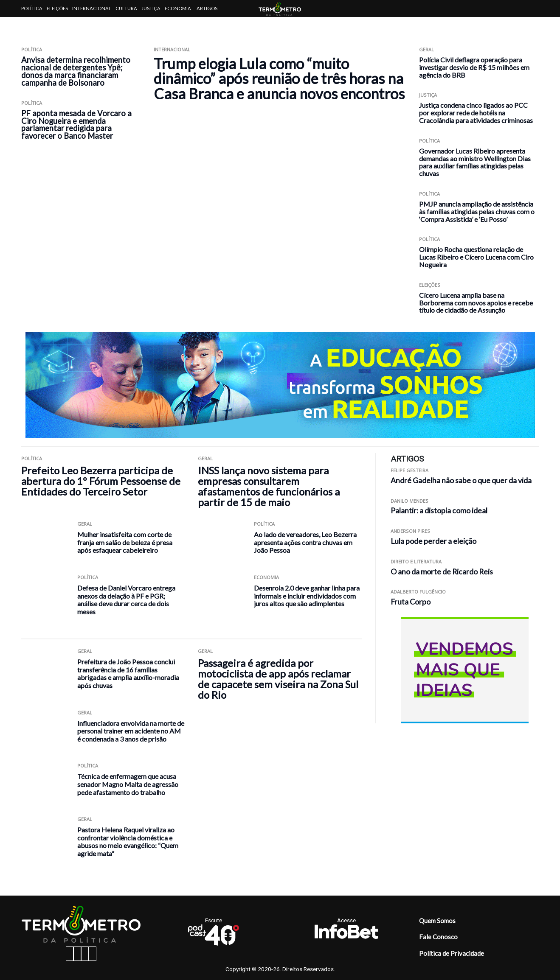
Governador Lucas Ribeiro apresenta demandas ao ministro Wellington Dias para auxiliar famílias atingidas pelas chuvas (475, 162)
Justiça (151, 8)
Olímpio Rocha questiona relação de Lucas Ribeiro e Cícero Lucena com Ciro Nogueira (476, 257)
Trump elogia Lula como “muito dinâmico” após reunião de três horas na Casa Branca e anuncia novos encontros (279, 78)
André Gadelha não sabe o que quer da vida (461, 480)
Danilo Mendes (409, 501)
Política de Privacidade (452, 953)
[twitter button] (85, 954)
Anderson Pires (410, 531)
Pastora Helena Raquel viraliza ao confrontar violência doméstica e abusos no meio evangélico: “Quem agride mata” (128, 841)
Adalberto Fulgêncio (418, 592)
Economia (178, 8)
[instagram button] (77, 954)
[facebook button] (70, 954)
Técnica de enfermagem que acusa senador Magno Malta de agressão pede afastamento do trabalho (128, 784)
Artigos (207, 8)
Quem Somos (437, 921)
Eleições (57, 8)
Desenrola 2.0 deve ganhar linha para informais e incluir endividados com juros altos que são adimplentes (307, 596)
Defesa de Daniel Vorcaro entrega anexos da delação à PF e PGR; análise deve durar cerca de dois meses (126, 600)
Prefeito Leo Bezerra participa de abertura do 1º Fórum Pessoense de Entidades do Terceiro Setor (101, 481)
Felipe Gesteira (409, 470)
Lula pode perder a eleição (433, 541)
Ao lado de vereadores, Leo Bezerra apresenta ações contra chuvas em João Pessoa (305, 542)
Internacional (92, 8)
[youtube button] (93, 954)
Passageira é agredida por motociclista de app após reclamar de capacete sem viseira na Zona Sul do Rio (278, 679)
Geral (426, 49)
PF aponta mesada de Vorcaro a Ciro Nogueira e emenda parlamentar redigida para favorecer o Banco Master (76, 125)
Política (32, 8)
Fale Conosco (438, 937)
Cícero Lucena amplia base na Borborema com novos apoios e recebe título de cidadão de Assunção (476, 303)
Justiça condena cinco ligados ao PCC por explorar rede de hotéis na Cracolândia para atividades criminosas (476, 113)
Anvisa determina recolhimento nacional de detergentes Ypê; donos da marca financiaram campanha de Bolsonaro (76, 71)
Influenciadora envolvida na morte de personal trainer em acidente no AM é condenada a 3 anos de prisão (131, 731)
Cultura (126, 8)
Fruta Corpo (411, 602)
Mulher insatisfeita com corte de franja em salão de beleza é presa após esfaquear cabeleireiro (125, 542)
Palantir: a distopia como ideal (439, 511)
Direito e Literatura (416, 561)
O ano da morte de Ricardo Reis (442, 572)
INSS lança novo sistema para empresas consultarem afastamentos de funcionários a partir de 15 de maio (269, 486)
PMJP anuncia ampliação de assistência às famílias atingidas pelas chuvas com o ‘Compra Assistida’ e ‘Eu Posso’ (477, 211)
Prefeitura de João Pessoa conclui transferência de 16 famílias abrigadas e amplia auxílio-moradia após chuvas (128, 673)
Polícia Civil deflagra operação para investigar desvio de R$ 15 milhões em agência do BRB (474, 67)
